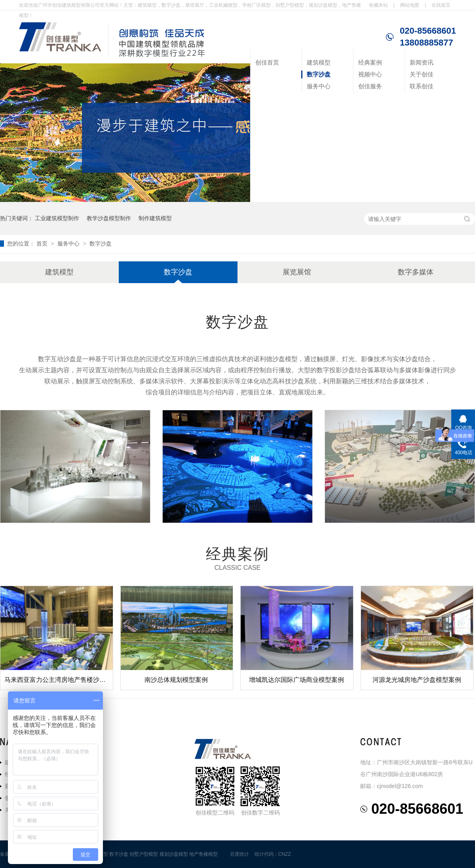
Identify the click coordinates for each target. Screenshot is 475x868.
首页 (43, 244)
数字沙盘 (319, 74)
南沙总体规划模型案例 (176, 680)
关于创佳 (422, 74)
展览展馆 (297, 272)
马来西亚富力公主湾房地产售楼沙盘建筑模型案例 (74, 680)
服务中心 (319, 86)
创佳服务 (370, 86)
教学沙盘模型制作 (109, 218)
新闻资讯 (422, 62)
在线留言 (441, 5)
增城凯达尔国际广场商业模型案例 (296, 680)
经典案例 (370, 62)
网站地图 (410, 5)
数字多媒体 (416, 272)
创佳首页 (267, 62)
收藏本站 (378, 5)
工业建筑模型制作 (57, 218)
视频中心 (370, 74)
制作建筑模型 (155, 218)
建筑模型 (319, 62)
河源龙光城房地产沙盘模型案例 (417, 680)
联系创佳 (422, 86)
